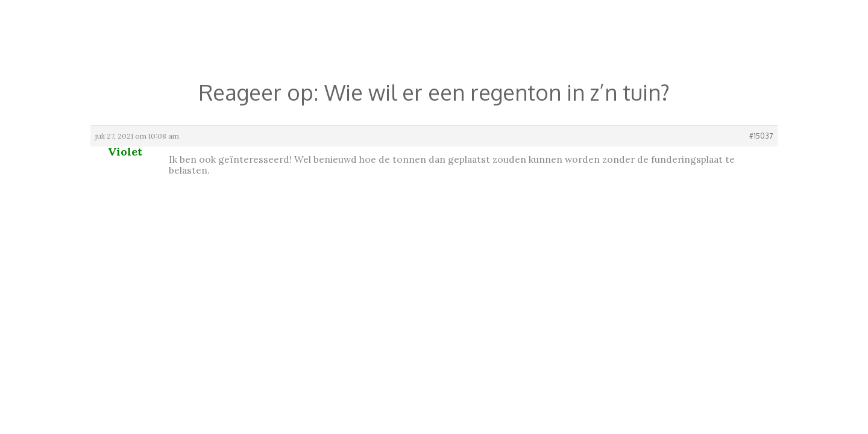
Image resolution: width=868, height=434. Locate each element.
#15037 (761, 136)
